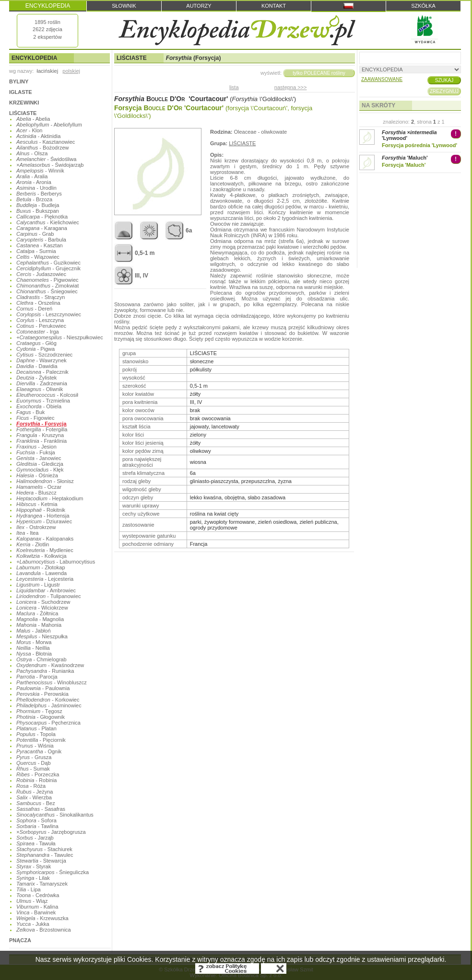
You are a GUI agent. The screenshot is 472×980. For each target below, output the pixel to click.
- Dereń (34, 309)
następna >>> (291, 87)
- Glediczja (40, 464)
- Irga (38, 332)
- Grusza (34, 757)
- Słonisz (45, 481)
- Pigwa (35, 349)
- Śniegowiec (47, 291)
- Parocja (37, 677)
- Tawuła (36, 843)
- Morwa (34, 642)
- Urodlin (36, 188)
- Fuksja (36, 452)
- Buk (30, 412)
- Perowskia (42, 694)
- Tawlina (37, 826)
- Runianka (45, 671)
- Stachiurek (44, 849)
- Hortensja (43, 516)
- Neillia (33, 648)
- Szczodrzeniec (44, 355)
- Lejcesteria (45, 579)
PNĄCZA (20, 940)
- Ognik (39, 751)
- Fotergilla (42, 429)
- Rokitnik (41, 510)
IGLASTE (21, 92)
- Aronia (34, 182)
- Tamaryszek (42, 884)
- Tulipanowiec (49, 596)
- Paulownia (43, 688)
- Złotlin (33, 544)
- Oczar (39, 487)
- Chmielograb (41, 659)
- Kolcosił (47, 395)
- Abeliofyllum (49, 125)
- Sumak (33, 769)
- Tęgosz (39, 711)
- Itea (27, 533)
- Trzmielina (43, 401)
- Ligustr (38, 585)
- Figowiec (35, 418)
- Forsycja (41, 424)
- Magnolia (40, 619)
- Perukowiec (41, 326)
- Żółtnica (37, 613)
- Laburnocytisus (56, 562)
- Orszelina (38, 303)
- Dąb (34, 763)
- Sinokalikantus (55, 815)
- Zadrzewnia (42, 383)
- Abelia (33, 119)
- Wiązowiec (38, 257)
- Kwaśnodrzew (50, 665)
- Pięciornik (41, 740)
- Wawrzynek (41, 360)
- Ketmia (37, 504)
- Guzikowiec (48, 263)
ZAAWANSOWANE (382, 79)
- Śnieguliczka (53, 872)
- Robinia (36, 780)
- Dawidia (37, 366)
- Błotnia (34, 654)
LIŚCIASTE (23, 113)
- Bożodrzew (42, 148)
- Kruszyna (40, 435)
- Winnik (40, 171)
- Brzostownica (44, 930)
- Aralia (32, 176)
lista (234, 87)
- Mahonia (39, 625)
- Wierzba (34, 797)
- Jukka (33, 924)
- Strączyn (41, 297)
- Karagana (42, 228)
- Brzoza (34, 199)
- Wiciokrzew (42, 608)
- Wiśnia (35, 746)
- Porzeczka (38, 774)
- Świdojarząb (50, 165)
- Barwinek (36, 912)
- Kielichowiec (48, 222)
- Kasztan (40, 245)
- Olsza (32, 153)
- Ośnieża (37, 475)
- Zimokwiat (47, 286)
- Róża (31, 786)
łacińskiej (47, 71)
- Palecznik (42, 372)
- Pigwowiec (47, 280)
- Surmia (36, 251)
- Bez (36, 803)
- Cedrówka (38, 895)
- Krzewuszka (42, 918)
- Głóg (36, 343)
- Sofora (36, 820)
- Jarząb (35, 838)
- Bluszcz (36, 493)
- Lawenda (41, 573)
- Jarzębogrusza (51, 832)
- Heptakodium (50, 498)
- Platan (36, 728)
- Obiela (39, 406)
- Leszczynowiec (49, 314)
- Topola (36, 734)
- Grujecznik (48, 268)
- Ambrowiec (46, 590)
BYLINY (19, 81)
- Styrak (34, 866)
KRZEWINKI (24, 103)
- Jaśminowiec (49, 705)
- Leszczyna (40, 320)
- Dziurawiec (44, 521)
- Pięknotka (42, 217)
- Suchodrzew (43, 602)
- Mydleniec (45, 550)
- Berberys (39, 194)
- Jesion (36, 447)
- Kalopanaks (45, 539)
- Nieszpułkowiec (60, 337)
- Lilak (33, 878)
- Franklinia (41, 441)
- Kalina (37, 907)
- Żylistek (36, 378)
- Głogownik (41, 717)
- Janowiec (39, 458)
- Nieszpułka (42, 636)
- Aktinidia (38, 136)
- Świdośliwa (46, 159)
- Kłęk (40, 470)
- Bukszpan (38, 211)
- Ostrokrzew (36, 527)
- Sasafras (41, 809)
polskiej (71, 71)
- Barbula (41, 240)
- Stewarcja (41, 861)
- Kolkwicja (41, 556)
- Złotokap (41, 567)
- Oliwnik (40, 389)
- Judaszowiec (41, 274)
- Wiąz (32, 901)
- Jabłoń (34, 631)
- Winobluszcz (52, 682)
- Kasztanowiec (46, 142)
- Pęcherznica (48, 723)
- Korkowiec (48, 700)
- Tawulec (45, 855)
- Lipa (29, 889)
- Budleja (38, 205)
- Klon (29, 130)
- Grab (35, 234)
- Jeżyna (35, 792)
